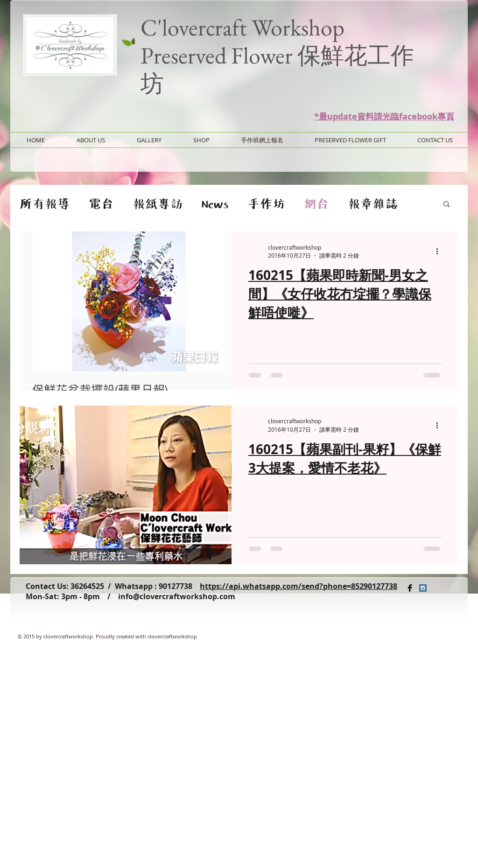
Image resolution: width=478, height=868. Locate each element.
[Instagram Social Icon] (423, 588)
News (215, 204)
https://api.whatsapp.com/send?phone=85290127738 (299, 586)
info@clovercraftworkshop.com (177, 596)
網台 (316, 204)
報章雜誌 (373, 204)
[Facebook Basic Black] (410, 588)
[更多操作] (440, 252)
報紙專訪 (158, 204)
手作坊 (266, 204)
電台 (101, 204)
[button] (446, 205)
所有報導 (45, 204)
